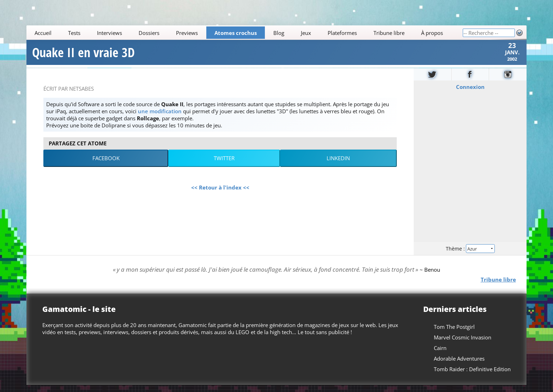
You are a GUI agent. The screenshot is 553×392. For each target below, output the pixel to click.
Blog (279, 33)
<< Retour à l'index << (220, 194)
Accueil (43, 33)
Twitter (224, 165)
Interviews (110, 33)
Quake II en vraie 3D (83, 56)
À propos (432, 33)
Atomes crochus (236, 33)
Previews (187, 33)
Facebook (106, 165)
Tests (75, 33)
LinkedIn (338, 165)
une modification (160, 117)
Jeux (306, 33)
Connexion (470, 93)
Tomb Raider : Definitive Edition (472, 376)
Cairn (440, 355)
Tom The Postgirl (454, 333)
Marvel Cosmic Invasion (463, 344)
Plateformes (342, 33)
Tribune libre (389, 33)
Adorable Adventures (459, 365)
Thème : (470, 255)
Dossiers (149, 33)
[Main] (244, 33)
